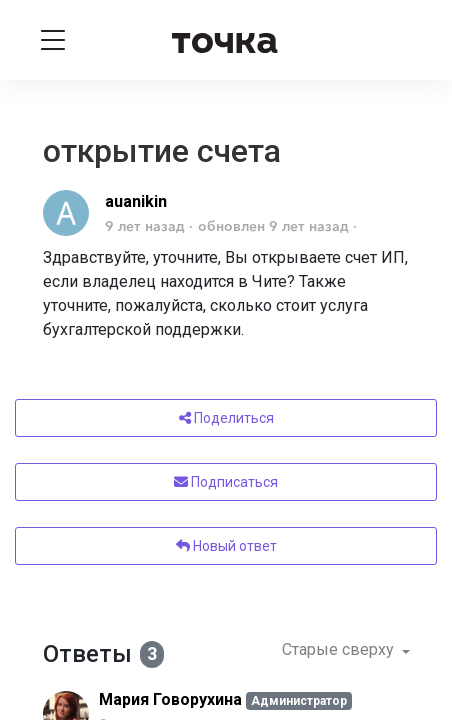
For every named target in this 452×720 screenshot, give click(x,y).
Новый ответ (226, 546)
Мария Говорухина (170, 699)
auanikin (136, 201)
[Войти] (400, 40)
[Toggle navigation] (53, 40)
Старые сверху (340, 649)
